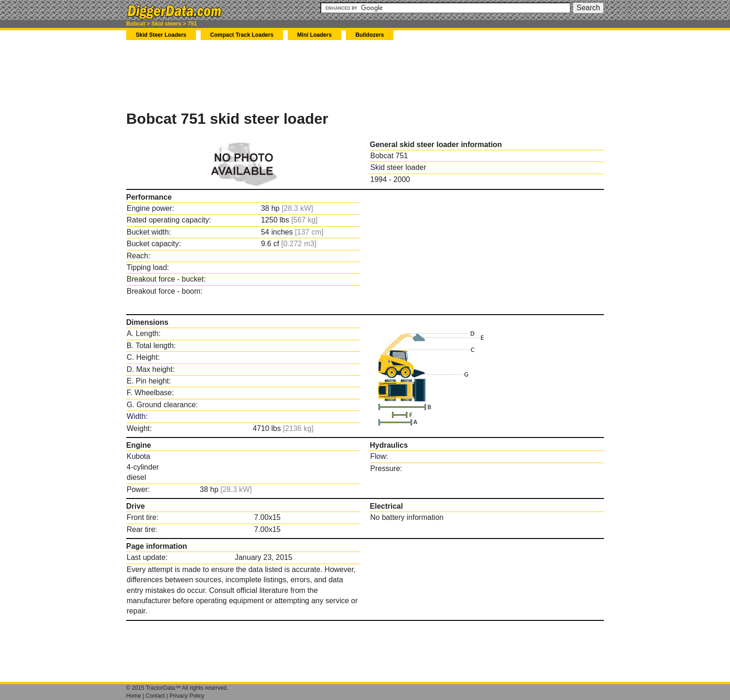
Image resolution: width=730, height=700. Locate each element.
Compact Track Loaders (242, 35)
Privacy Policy (187, 696)
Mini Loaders (314, 35)
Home (134, 696)
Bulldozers (369, 35)
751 (192, 24)
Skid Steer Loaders (161, 35)
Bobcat (136, 24)
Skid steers (166, 24)
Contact (155, 696)
